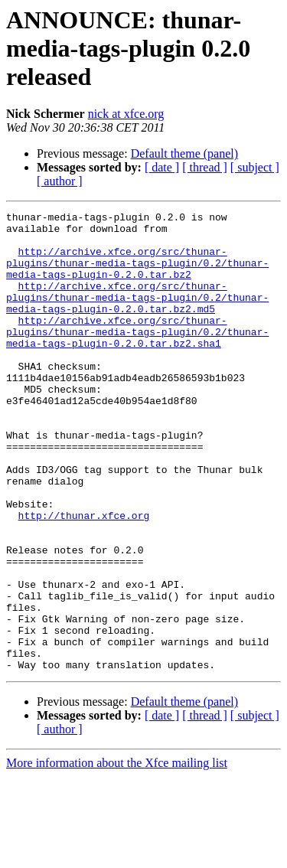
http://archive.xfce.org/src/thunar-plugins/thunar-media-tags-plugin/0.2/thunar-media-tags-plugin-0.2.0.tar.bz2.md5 (137, 315)
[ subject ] (255, 167)
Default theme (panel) (184, 153)
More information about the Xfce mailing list (117, 855)
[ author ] (60, 181)
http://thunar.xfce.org (84, 577)
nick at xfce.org (126, 114)
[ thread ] (205, 167)
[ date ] (162, 167)
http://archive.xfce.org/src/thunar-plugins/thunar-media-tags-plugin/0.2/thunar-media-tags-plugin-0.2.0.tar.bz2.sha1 (137, 357)
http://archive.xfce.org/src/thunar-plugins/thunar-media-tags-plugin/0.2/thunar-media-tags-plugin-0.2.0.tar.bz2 (137, 274)
